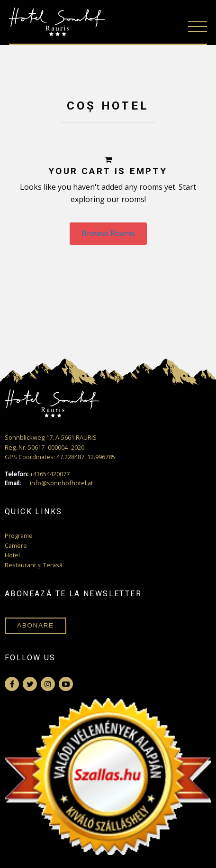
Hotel (12, 555)
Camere (16, 545)
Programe (19, 536)
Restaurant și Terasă (34, 565)
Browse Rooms (108, 233)
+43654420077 (37, 474)
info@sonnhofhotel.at (49, 483)
